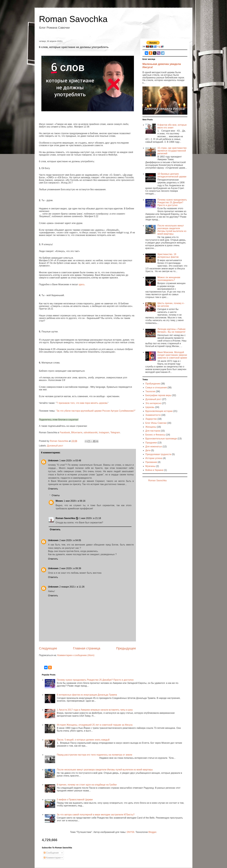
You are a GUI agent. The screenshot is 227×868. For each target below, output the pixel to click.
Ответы (56, 495)
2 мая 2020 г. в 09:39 (70, 568)
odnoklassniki (91, 432)
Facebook (65, 432)
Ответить (53, 489)
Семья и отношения (156, 388)
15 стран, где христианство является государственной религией (172, 151)
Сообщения (51, 853)
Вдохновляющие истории (159, 411)
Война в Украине (154, 470)
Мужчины (150, 466)
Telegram (115, 432)
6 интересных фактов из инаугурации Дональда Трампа (87, 695)
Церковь (150, 407)
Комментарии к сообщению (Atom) (76, 655)
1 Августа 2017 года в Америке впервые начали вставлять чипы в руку (95, 710)
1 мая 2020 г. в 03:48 (70, 461)
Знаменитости (153, 415)
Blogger (152, 832)
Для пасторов (153, 431)
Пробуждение (153, 384)
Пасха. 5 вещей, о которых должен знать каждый (83, 740)
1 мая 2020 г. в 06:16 (75, 501)
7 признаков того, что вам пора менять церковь (82, 403)
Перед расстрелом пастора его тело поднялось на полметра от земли (94, 755)
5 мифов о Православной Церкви (75, 800)
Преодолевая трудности (158, 454)
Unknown (53, 461)
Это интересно (153, 403)
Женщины (151, 427)
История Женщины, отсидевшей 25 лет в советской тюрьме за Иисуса (95, 725)
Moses (59, 501)
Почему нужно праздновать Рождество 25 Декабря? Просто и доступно (172, 202)
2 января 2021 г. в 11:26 (72, 587)
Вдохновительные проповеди (161, 439)
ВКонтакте (77, 432)
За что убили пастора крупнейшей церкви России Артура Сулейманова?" (96, 411)
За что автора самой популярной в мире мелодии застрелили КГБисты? (96, 815)
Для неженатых (154, 447)
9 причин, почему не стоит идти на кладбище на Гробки (87, 785)
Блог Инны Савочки (156, 423)
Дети (148, 450)
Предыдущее (126, 648)
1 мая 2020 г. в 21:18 (90, 518)
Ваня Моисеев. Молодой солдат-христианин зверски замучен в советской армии (172, 355)
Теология (150, 391)
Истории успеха (154, 458)
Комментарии (52, 858)
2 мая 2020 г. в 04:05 (70, 540)
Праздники (151, 443)
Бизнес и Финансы (155, 435)
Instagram (104, 432)
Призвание (151, 462)
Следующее (48, 648)
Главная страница (87, 648)
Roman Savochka (73, 19)
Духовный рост (55, 446)
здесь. (82, 284)
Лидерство (151, 419)
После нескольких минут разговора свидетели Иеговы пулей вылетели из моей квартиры (105, 770)
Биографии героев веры (158, 395)
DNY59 (130, 832)
